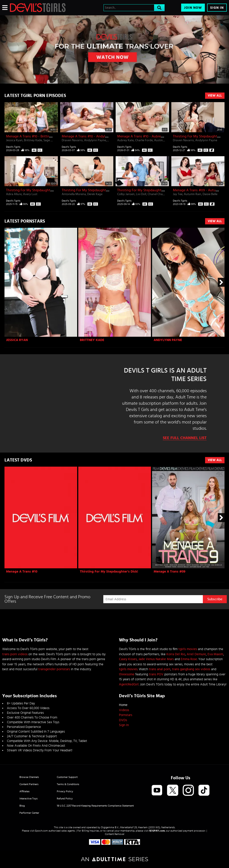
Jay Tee (178, 194)
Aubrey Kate (125, 140)
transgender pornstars (54, 669)
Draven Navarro (72, 140)
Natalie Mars (165, 659)
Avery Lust (30, 194)
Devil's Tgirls (13, 147)
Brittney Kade (33, 140)
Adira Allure (14, 194)
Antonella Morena (74, 194)
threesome (127, 674)
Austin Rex (161, 140)
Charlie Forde (144, 140)
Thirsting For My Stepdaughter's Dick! (109, 572)
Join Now (193, 8)
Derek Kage (95, 194)
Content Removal (115, 834)
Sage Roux (50, 140)
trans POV (156, 674)
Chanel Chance (158, 194)
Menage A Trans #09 (170, 572)
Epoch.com (41, 831)
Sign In (217, 8)
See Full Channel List (185, 438)
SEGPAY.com (157, 831)
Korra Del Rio (176, 654)
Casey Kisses (128, 659)
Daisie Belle (210, 194)
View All (215, 96)
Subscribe (215, 599)
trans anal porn (160, 669)
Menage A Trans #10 (22, 572)
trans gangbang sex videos (191, 669)
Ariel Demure (196, 654)
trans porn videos (15, 654)
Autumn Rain (193, 194)
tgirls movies (188, 649)
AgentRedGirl (129, 684)
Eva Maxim (215, 654)
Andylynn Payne (95, 140)
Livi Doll (141, 194)
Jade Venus (147, 659)
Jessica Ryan (14, 140)
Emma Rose (189, 659)
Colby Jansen (126, 194)
